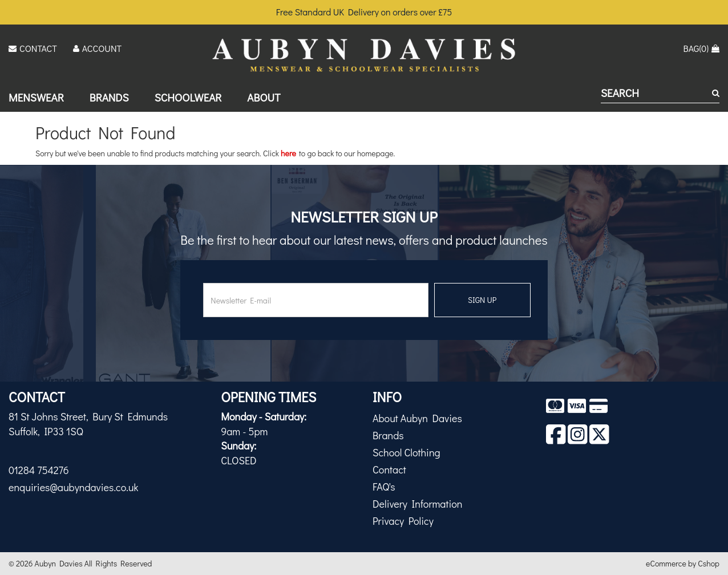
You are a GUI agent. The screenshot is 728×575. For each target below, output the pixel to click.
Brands (109, 97)
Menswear (36, 97)
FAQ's (384, 487)
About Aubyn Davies (417, 418)
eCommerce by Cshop (683, 563)
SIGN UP (482, 300)
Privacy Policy (403, 521)
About (264, 97)
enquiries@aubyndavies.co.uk (73, 487)
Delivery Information (417, 504)
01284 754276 (39, 470)
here (288, 153)
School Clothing (407, 452)
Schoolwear (188, 97)
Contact (389, 469)
